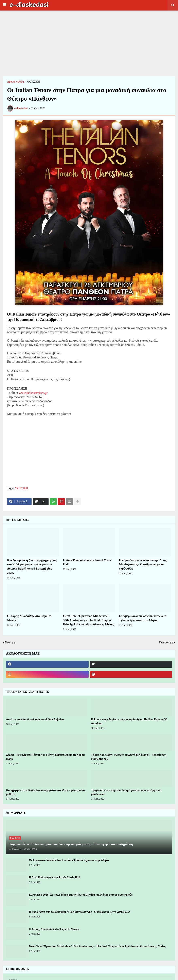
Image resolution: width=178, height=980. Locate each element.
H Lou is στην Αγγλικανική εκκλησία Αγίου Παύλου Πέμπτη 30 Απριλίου (129, 721)
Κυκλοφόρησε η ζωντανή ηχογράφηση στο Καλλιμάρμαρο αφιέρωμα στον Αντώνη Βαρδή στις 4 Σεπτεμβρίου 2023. (32, 566)
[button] (5, 5)
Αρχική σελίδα (15, 82)
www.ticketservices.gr (33, 393)
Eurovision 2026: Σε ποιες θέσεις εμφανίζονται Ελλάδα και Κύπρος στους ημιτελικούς (81, 895)
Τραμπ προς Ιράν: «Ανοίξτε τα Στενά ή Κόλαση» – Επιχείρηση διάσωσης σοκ (129, 757)
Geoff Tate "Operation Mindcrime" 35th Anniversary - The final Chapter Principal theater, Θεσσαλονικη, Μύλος (88, 620)
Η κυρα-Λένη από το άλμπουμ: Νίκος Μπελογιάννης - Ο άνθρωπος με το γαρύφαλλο (143, 564)
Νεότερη (10, 643)
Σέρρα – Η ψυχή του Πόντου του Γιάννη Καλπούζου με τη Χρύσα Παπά (45, 757)
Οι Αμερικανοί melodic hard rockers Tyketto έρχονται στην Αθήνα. (143, 618)
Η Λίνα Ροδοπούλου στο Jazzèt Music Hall (87, 562)
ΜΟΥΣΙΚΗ (33, 82)
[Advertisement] (89, 43)
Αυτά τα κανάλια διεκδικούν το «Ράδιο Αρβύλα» (35, 719)
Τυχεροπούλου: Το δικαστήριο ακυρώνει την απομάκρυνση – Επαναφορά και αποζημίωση (71, 844)
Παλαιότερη (166, 643)
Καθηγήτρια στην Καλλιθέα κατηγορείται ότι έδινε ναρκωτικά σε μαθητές (46, 792)
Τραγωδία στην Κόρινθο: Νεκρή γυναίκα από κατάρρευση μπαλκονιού (126, 792)
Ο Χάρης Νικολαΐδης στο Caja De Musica (29, 618)
